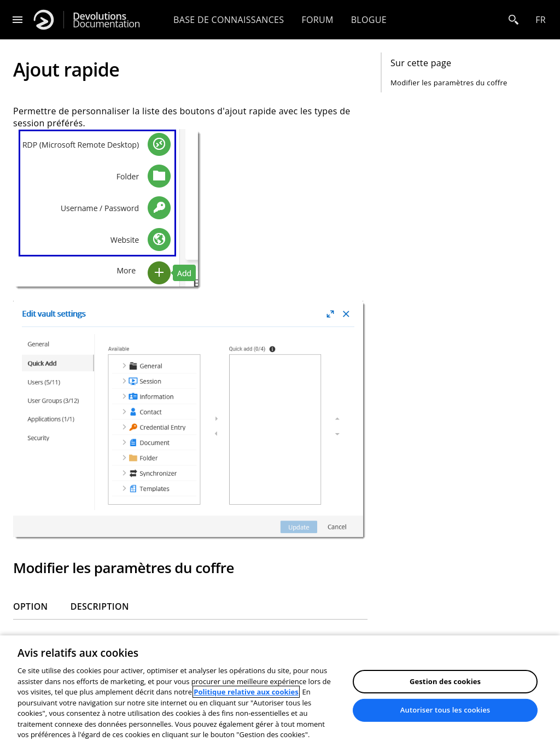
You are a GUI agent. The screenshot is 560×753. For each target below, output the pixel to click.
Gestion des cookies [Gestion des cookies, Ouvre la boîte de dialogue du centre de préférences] (445, 681)
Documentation (106, 20)
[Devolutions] (44, 20)
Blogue (369, 20)
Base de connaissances (229, 20)
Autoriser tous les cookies (445, 710)
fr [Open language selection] (541, 20)
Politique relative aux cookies (246, 692)
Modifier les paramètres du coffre (449, 83)
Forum (317, 20)
